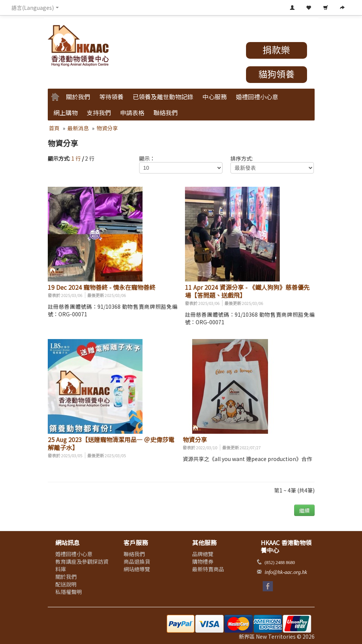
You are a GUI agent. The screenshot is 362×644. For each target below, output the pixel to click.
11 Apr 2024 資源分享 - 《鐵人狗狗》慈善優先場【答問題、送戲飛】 (247, 291)
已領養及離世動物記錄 (163, 97)
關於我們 (78, 97)
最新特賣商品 (208, 569)
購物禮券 (203, 561)
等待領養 (111, 97)
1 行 (76, 158)
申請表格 (132, 113)
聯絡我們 (166, 113)
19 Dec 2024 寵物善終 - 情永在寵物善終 (102, 287)
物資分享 (107, 128)
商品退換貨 (137, 561)
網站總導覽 (137, 569)
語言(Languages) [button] (35, 8)
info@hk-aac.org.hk (286, 572)
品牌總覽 (203, 554)
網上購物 (66, 113)
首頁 (54, 128)
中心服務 (215, 97)
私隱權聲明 (69, 592)
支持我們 (99, 113)
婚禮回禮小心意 (257, 97)
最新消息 (78, 128)
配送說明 (66, 584)
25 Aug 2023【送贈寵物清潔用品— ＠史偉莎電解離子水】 (111, 443)
